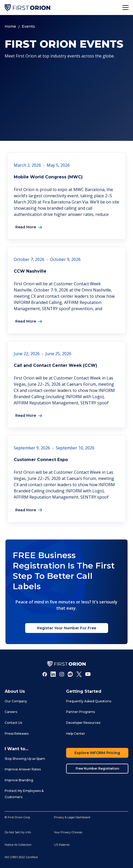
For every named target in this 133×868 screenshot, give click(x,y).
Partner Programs (80, 712)
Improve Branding (19, 780)
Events (28, 26)
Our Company (16, 701)
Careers (11, 712)
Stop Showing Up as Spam (25, 759)
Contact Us (13, 723)
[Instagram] (62, 674)
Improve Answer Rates (23, 769)
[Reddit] (70, 674)
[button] (125, 8)
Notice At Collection (18, 845)
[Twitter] (79, 674)
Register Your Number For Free (67, 628)
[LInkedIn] (53, 674)
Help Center (76, 734)
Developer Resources (83, 723)
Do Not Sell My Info (18, 832)
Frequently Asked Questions (89, 701)
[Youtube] (88, 674)
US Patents (62, 845)
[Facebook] (45, 674)
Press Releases (17, 734)
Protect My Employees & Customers (24, 794)
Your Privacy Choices (68, 832)
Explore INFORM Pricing (97, 753)
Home (10, 26)
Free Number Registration (97, 768)
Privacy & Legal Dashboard (72, 817)
